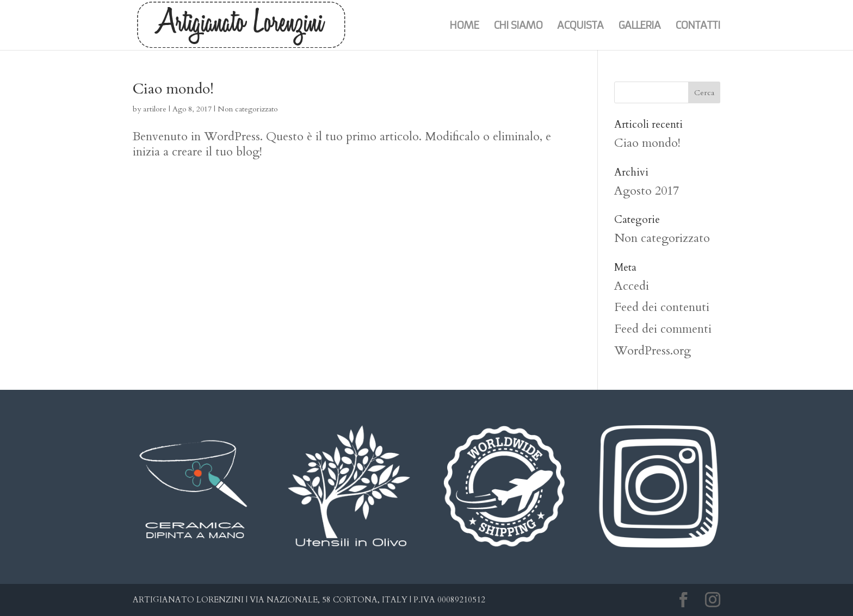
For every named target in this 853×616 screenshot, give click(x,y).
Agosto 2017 (647, 191)
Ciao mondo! (173, 89)
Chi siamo (518, 26)
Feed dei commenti (663, 329)
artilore (155, 109)
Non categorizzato (248, 109)
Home (464, 26)
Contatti (698, 26)
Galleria (639, 26)
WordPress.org (653, 351)
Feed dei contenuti (662, 307)
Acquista (580, 26)
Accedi (632, 286)
